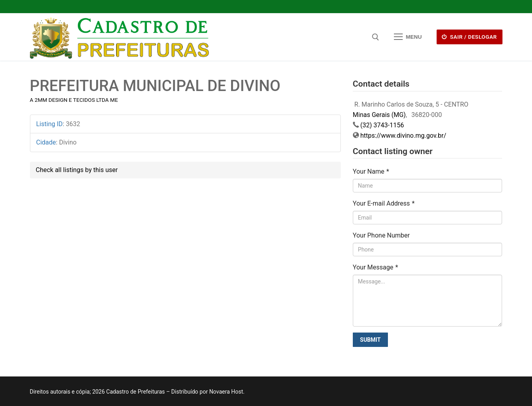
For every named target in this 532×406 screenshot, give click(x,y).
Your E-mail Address (384, 203)
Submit (370, 340)
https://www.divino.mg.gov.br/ (403, 136)
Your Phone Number (381, 235)
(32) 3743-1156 (382, 125)
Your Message (375, 267)
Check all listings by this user (77, 170)
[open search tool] (376, 37)
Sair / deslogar (469, 37)
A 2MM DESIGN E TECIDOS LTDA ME (74, 100)
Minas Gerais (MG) (379, 115)
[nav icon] (408, 37)
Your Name (371, 171)
